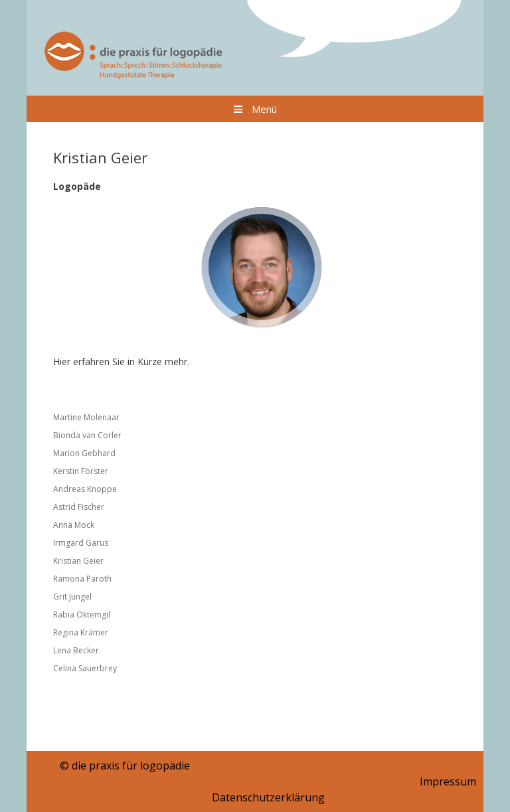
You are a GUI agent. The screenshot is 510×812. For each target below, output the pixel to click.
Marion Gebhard (84, 453)
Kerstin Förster (81, 471)
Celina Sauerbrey (85, 668)
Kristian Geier (78, 561)
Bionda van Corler (87, 435)
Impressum (448, 781)
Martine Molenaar (86, 417)
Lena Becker (76, 650)
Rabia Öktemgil (82, 614)
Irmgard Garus (81, 543)
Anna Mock (74, 525)
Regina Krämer (81, 632)
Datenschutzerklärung (268, 797)
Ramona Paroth (82, 579)
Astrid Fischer (79, 507)
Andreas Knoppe (85, 489)
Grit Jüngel (72, 597)
